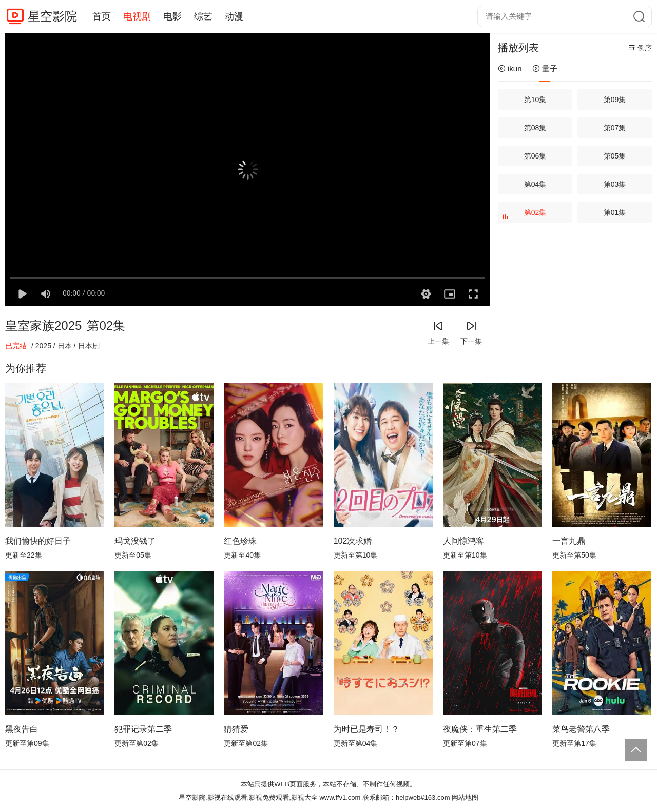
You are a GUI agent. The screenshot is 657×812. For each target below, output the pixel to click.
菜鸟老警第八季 (581, 729)
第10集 (535, 100)
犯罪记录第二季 (143, 729)
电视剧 (137, 16)
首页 (102, 16)
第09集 (615, 100)
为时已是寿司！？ (366, 729)
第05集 (615, 156)
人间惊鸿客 (463, 541)
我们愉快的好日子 (38, 541)
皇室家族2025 (43, 325)
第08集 (535, 128)
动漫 (234, 16)
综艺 (203, 16)
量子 (545, 68)
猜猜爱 (236, 729)
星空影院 (52, 16)
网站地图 (465, 797)
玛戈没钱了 (135, 541)
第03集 (615, 184)
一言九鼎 (569, 541)
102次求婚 (353, 541)
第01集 (615, 212)
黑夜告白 (22, 729)
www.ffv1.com (340, 797)
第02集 (525, 215)
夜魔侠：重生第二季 (480, 729)
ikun (510, 68)
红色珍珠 (240, 541)
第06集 (535, 156)
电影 (172, 16)
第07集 (615, 128)
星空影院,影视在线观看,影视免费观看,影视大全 (248, 797)
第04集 (535, 184)
